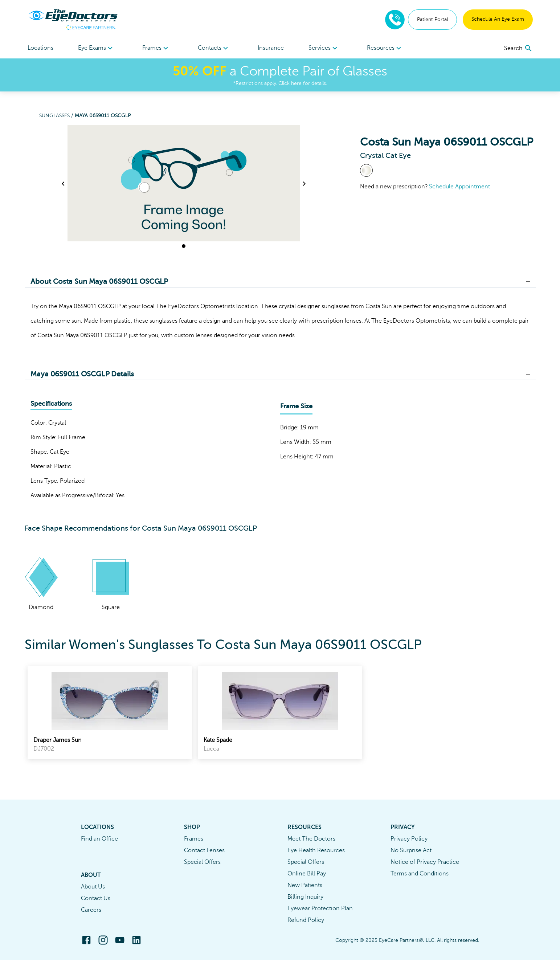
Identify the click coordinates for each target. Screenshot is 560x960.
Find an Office (99, 839)
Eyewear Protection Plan (320, 908)
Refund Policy (306, 920)
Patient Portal (432, 19)
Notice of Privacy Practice (425, 862)
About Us (93, 887)
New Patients (305, 885)
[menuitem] (96, 48)
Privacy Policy (409, 839)
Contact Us (96, 898)
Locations (40, 48)
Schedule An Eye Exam (498, 19)
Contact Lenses (204, 850)
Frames (194, 839)
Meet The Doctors (311, 839)
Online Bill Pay (307, 874)
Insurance (271, 48)
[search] (518, 48)
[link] (110, 712)
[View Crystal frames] (366, 170)
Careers (91, 910)
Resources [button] (385, 48)
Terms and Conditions (420, 874)
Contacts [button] (214, 48)
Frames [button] (156, 48)
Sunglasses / (57, 116)
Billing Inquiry (305, 897)
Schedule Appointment (459, 187)
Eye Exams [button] (96, 48)
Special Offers (202, 862)
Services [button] (324, 48)
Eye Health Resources (316, 850)
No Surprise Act (411, 850)
